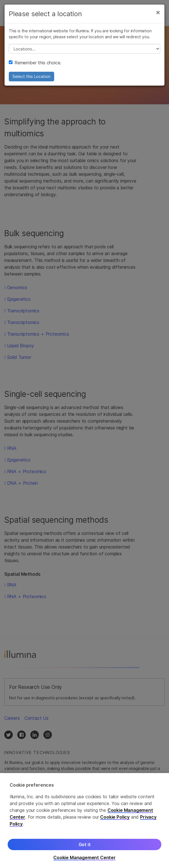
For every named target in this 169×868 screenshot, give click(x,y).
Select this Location (31, 76)
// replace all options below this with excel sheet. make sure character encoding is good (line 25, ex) (84, 49)
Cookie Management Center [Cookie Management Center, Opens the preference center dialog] (84, 862)
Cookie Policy (115, 821)
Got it (85, 849)
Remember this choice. (35, 63)
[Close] (158, 12)
